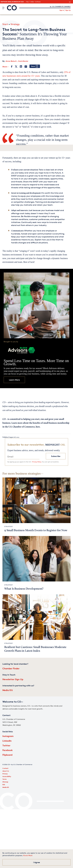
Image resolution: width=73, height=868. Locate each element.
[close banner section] (70, 2)
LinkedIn (7, 741)
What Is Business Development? (24, 589)
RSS (4, 785)
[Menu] (4, 8)
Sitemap (5, 782)
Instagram (8, 736)
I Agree (37, 862)
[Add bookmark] (35, 66)
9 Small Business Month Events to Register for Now (36, 530)
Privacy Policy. (37, 462)
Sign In (62, 10)
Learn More (14, 380)
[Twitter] (16, 67)
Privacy (5, 774)
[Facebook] (12, 67)
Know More (28, 855)
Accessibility (7, 776)
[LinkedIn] (21, 67)
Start (5, 24)
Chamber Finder (11, 668)
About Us (6, 771)
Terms (5, 779)
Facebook (8, 750)
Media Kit (8, 690)
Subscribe (56, 456)
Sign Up (68, 10)
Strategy (15, 24)
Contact (5, 768)
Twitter (6, 745)
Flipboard (7, 755)
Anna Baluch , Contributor (17, 61)
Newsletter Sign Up (13, 679)
